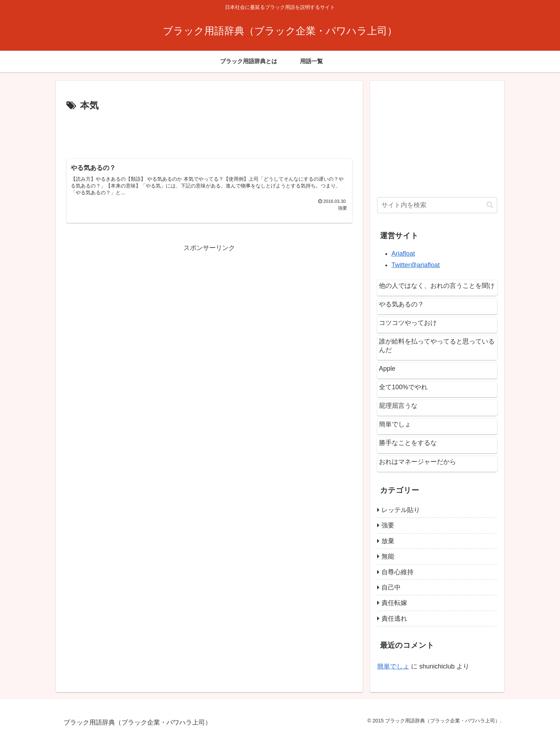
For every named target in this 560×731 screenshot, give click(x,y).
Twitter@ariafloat (416, 265)
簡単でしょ (393, 666)
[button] (490, 205)
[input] (437, 205)
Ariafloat (403, 254)
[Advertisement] (209, 134)
